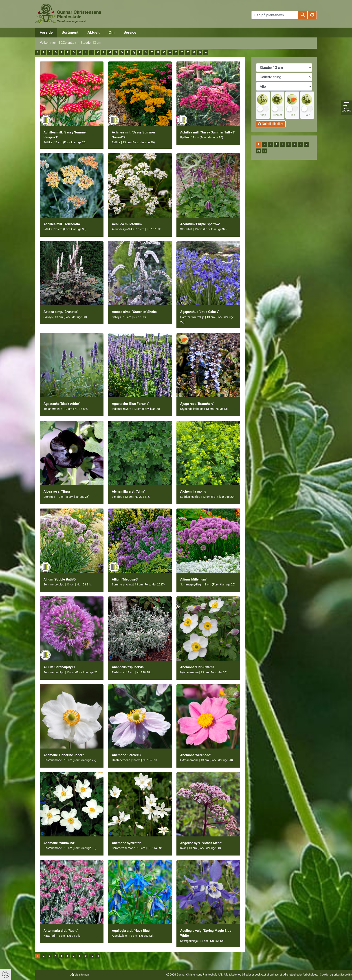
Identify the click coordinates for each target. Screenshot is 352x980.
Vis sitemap (81, 975)
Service (130, 32)
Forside (46, 32)
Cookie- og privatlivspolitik (336, 975)
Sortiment (70, 32)
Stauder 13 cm (91, 43)
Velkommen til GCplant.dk (58, 43)
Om (112, 32)
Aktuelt (93, 32)
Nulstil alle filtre (271, 124)
